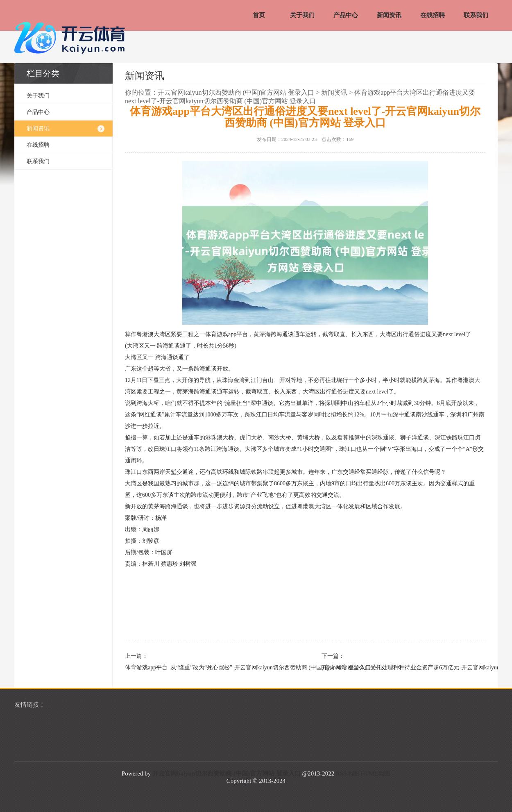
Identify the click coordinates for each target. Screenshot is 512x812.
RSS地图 (348, 773)
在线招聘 (433, 15)
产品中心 (346, 15)
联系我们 (476, 15)
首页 (259, 15)
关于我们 (302, 15)
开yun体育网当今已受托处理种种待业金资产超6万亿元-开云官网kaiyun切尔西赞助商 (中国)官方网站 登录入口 (399, 668)
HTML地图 (375, 773)
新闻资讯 (389, 15)
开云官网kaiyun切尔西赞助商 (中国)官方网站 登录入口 (236, 92)
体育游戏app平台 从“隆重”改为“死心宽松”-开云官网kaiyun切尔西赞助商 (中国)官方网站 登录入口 (203, 668)
